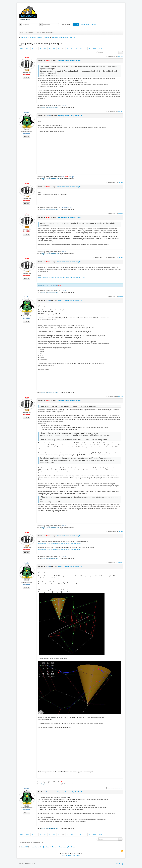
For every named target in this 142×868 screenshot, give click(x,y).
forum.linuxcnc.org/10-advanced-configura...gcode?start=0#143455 (60, 543)
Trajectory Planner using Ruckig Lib (69, 61)
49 (77, 48)
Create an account (53, 108)
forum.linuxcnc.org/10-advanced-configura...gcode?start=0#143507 (60, 549)
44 (54, 48)
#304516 (121, 397)
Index (22, 32)
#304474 (121, 112)
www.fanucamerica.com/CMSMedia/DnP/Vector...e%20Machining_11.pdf (62, 277)
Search (38, 32)
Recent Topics (30, 32)
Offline (27, 129)
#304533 (121, 788)
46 (63, 48)
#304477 (121, 183)
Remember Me (67, 25)
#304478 (121, 213)
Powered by (66, 855)
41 (41, 48)
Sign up (93, 25)
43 (50, 48)
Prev (28, 48)
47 (68, 48)
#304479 (121, 258)
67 (90, 48)
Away (27, 70)
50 (81, 48)
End (100, 48)
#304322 (121, 57)
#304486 (121, 296)
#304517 (121, 532)
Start (22, 48)
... (36, 48)
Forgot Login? (85, 25)
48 (72, 48)
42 (45, 48)
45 (59, 48)
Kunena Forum (75, 855)
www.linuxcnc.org (48, 32)
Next (95, 48)
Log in (76, 25)
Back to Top (119, 864)
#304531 (121, 562)
